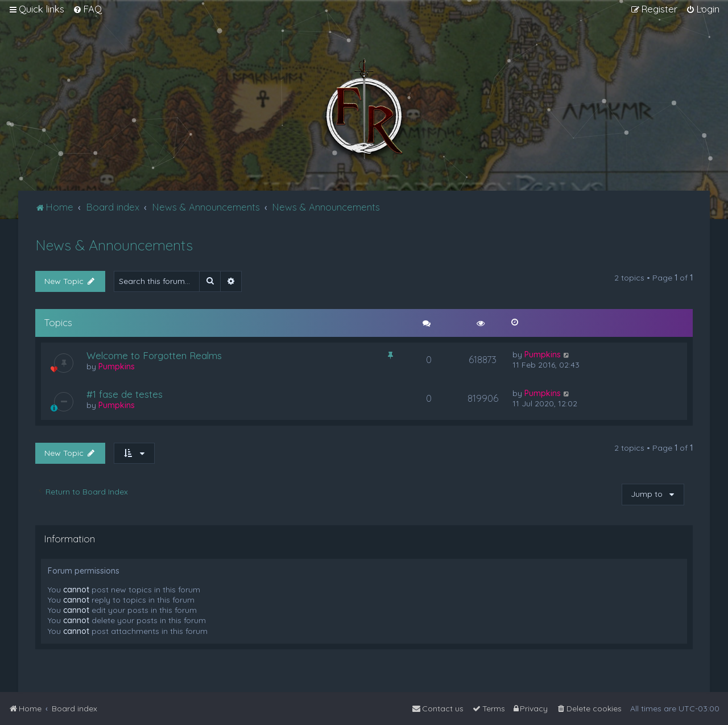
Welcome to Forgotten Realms (154, 355)
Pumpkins (117, 366)
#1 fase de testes (125, 394)
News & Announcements (114, 245)
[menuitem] (87, 9)
